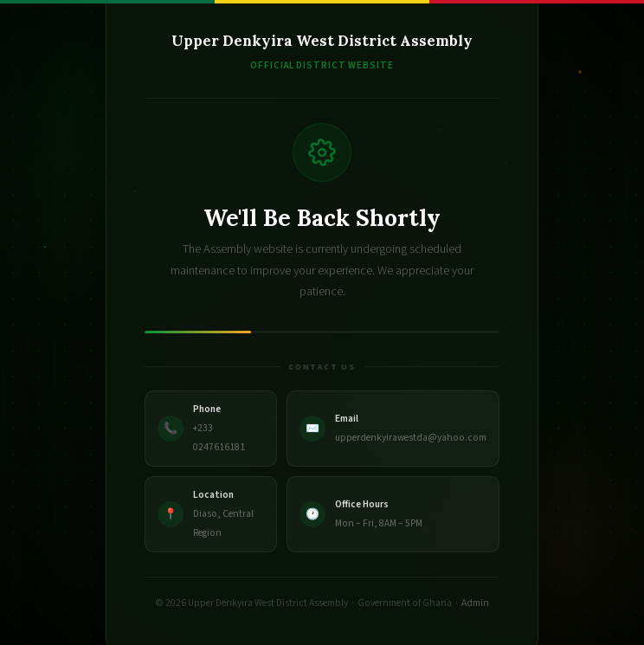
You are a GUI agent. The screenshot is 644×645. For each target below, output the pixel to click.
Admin (475, 603)
